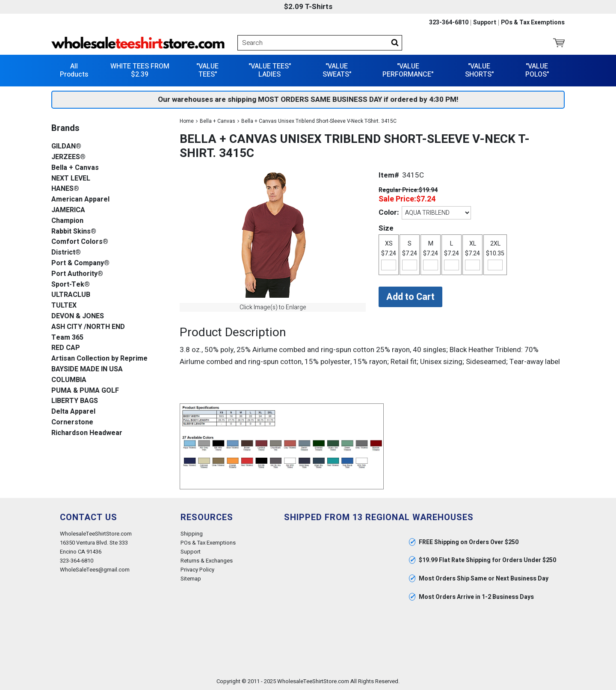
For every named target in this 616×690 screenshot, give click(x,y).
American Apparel (80, 200)
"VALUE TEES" (207, 70)
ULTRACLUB (71, 295)
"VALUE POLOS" (537, 70)
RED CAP (66, 348)
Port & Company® (80, 263)
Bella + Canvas (218, 121)
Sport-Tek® (71, 285)
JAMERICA (68, 210)
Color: (389, 212)
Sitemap (191, 579)
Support (485, 23)
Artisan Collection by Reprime (99, 359)
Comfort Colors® (80, 242)
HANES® (65, 189)
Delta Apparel (73, 412)
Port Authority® (77, 274)
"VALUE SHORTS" (479, 70)
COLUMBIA (69, 380)
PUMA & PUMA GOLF (85, 391)
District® (66, 253)
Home (187, 121)
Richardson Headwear (87, 433)
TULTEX (64, 306)
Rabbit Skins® (74, 232)
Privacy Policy (197, 570)
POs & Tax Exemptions (533, 23)
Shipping (192, 534)
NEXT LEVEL (71, 179)
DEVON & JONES (78, 316)
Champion (67, 221)
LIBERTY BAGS (75, 401)
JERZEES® (68, 157)
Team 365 (67, 338)
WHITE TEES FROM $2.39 (140, 70)
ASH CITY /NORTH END (88, 327)
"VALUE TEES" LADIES (270, 70)
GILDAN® (66, 147)
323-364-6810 (449, 23)
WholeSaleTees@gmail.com (95, 570)
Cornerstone (72, 422)
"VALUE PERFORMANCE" (408, 70)
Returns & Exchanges (207, 561)
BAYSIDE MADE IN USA (87, 369)
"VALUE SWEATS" (337, 70)
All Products (74, 70)
